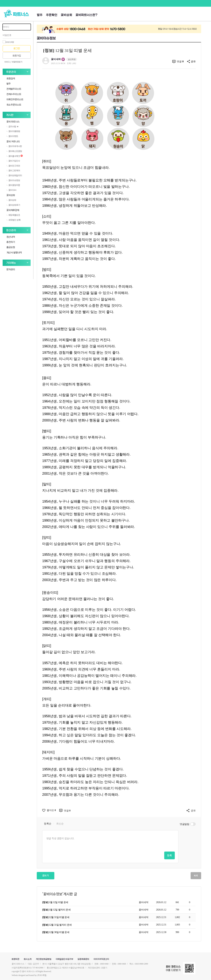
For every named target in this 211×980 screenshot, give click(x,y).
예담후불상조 (13, 215)
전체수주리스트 (14, 94)
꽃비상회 (66, 15)
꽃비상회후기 (13, 205)
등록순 (48, 824)
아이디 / (8, 62)
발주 (40, 15)
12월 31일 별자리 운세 (57, 925)
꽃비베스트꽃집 (14, 151)
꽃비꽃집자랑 (13, 185)
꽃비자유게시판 (14, 146)
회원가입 (17, 56)
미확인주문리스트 (15, 99)
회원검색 (11, 78)
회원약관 (15, 959)
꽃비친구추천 (13, 166)
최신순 (60, 824)
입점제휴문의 (83, 959)
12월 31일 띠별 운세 (56, 917)
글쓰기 (46, 876)
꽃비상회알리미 (14, 175)
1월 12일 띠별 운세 (55, 902)
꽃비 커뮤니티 (13, 141)
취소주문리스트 (14, 105)
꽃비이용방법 (13, 131)
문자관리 (11, 269)
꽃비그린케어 (13, 171)
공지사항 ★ (13, 127)
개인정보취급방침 (44, 959)
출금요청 (11, 247)
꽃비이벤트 (12, 136)
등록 (170, 855)
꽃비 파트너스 (13, 122)
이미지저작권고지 (101, 959)
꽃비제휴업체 (13, 210)
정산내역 (11, 237)
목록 (196, 876)
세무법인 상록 (14, 220)
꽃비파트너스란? (87, 15)
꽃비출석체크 (15, 156)
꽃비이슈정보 (13, 180)
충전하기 (11, 242)
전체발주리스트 (14, 89)
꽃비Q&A (12, 190)
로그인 (17, 48)
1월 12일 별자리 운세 (56, 910)
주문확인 (52, 15)
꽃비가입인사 (13, 161)
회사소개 (28, 959)
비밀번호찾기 (17, 62)
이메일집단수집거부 (64, 959)
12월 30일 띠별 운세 (56, 932)
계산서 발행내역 (14, 252)
